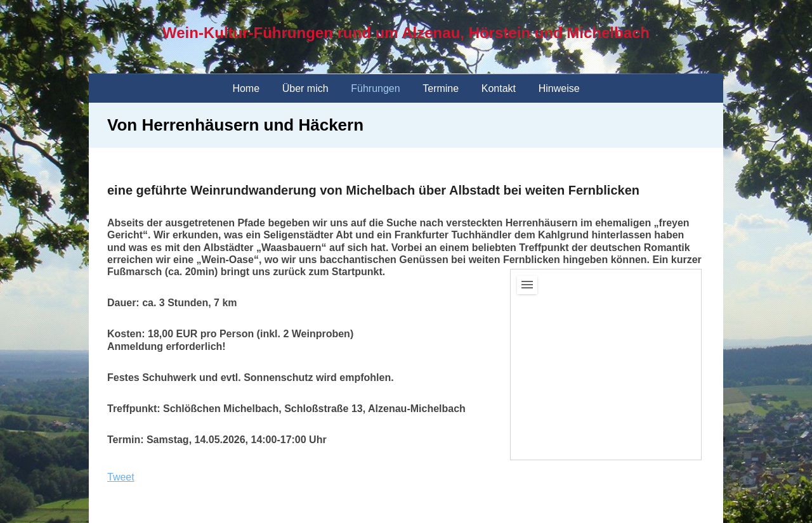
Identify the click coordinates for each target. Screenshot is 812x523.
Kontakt (499, 88)
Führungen (375, 88)
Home (246, 88)
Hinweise (559, 88)
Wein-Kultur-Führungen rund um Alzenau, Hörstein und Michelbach (406, 33)
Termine (441, 88)
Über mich (305, 88)
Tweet (121, 477)
